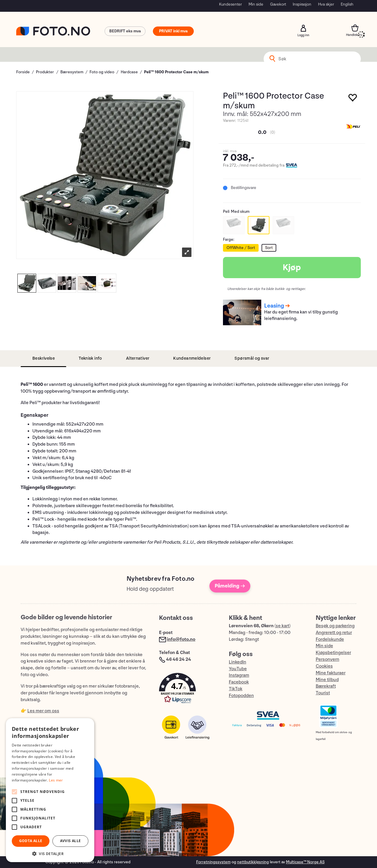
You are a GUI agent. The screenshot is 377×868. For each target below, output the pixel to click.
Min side (256, 4)
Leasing (274, 306)
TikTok (236, 689)
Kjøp (292, 268)
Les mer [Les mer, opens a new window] (56, 780)
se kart (282, 626)
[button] (188, 689)
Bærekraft (326, 686)
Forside (23, 72)
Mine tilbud (327, 680)
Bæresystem (72, 72)
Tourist (323, 693)
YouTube (238, 669)
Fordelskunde (330, 639)
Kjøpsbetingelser (333, 653)
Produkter (45, 72)
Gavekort (278, 4)
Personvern (328, 659)
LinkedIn (238, 662)
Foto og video (102, 72)
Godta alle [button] (31, 841)
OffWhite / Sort (241, 248)
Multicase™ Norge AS (305, 862)
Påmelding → (230, 586)
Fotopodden (241, 696)
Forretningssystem (213, 862)
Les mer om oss (43, 711)
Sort (269, 248)
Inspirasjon (302, 4)
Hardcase (129, 72)
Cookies (324, 666)
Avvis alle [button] (71, 841)
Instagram (239, 675)
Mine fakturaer (331, 673)
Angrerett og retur (334, 633)
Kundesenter (230, 4)
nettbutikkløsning (253, 862)
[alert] (50, 790)
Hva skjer (326, 4)
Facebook (239, 682)
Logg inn (303, 28)
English (347, 4)
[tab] (43, 359)
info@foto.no (181, 639)
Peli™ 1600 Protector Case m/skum (176, 72)
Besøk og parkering (335, 626)
